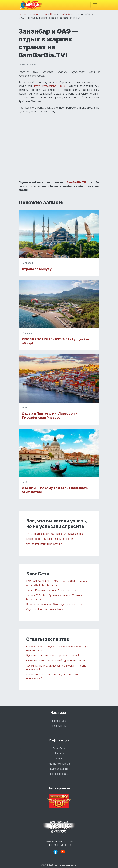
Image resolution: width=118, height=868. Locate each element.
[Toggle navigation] (95, 5)
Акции (59, 759)
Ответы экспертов (59, 764)
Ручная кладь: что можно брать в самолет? (53, 655)
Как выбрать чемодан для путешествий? (51, 539)
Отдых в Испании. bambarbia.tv (45, 609)
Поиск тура (59, 721)
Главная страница (30, 14)
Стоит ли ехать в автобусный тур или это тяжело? (57, 660)
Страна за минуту (37, 269)
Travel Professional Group (50, 86)
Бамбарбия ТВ (68, 14)
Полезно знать (59, 774)
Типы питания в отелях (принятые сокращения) (55, 534)
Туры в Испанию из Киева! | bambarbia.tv (51, 590)
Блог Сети (50, 14)
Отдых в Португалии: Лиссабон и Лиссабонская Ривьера (50, 416)
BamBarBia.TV (76, 182)
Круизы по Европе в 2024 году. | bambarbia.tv (54, 604)
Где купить (59, 726)
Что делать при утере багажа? (45, 544)
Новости (59, 753)
